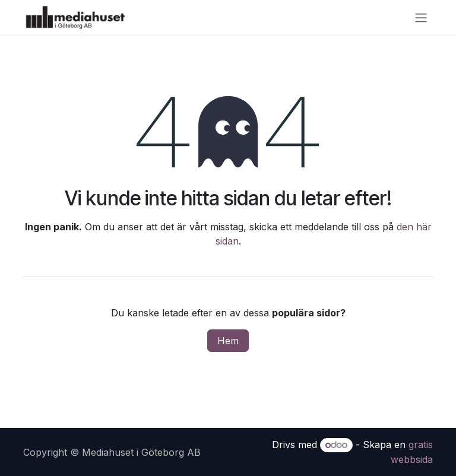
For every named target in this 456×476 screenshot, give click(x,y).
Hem (228, 341)
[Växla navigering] (421, 17)
